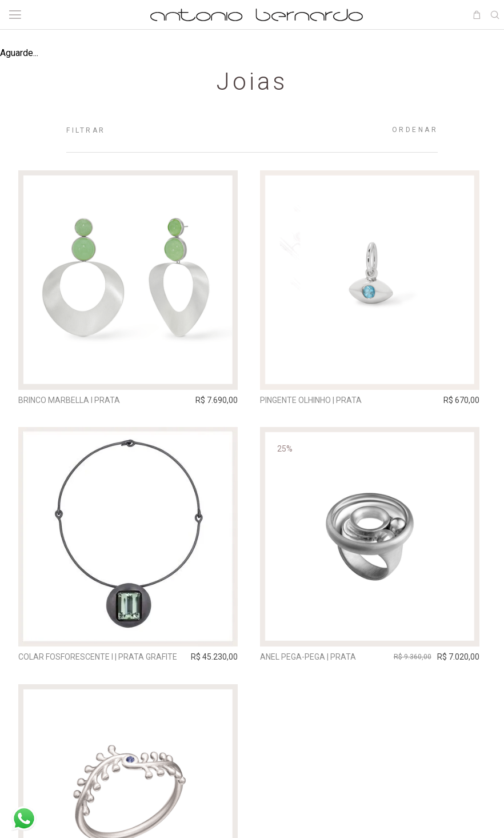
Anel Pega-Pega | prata (313, 659)
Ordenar (415, 130)
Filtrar (86, 130)
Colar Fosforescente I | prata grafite (99, 659)
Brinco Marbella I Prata (70, 400)
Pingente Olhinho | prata (315, 400)
